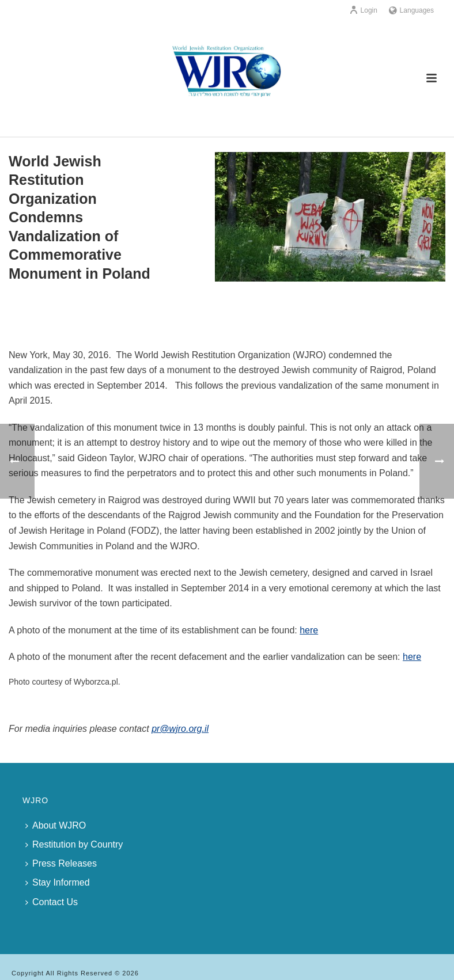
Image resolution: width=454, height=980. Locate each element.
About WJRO (56, 825)
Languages (411, 10)
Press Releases (61, 863)
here (309, 630)
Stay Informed (58, 882)
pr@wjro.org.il (180, 729)
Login (363, 10)
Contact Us (52, 902)
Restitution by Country (74, 844)
